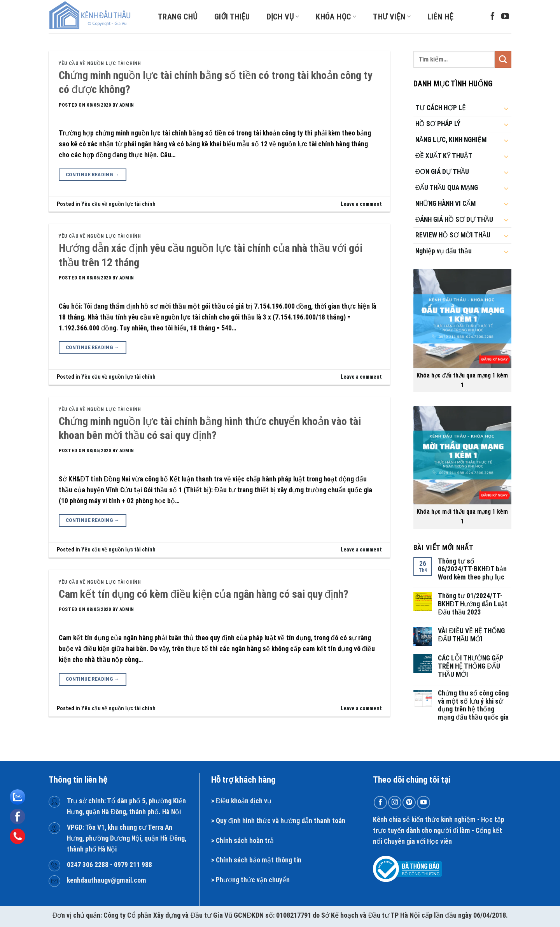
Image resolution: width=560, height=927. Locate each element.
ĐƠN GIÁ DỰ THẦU (442, 172)
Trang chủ (178, 17)
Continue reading (93, 175)
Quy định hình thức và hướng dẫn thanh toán (281, 821)
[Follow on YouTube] (505, 17)
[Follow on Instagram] (395, 802)
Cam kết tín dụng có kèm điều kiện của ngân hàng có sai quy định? (204, 594)
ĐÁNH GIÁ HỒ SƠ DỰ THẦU (454, 219)
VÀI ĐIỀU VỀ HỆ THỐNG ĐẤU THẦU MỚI (471, 635)
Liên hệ (440, 17)
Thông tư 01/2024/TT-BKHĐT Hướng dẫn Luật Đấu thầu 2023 (473, 604)
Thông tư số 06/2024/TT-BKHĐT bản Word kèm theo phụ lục (472, 569)
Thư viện (392, 17)
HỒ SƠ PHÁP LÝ (438, 124)
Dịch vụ (283, 17)
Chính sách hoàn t (242, 841)
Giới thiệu (232, 17)
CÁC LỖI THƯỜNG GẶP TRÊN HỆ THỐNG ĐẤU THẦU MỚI (471, 666)
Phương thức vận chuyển (253, 880)
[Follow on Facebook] (493, 17)
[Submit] (503, 59)
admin (127, 105)
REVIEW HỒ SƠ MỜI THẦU (453, 235)
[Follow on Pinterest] (409, 802)
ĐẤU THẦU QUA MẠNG (447, 188)
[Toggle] (506, 108)
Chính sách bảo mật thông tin (259, 860)
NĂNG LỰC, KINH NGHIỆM (451, 140)
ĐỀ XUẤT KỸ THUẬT (444, 156)
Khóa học (336, 17)
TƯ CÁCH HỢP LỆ (441, 108)
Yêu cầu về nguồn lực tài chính (100, 63)
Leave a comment (361, 204)
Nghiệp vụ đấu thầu (444, 251)
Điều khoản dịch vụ (244, 801)
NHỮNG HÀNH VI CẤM (445, 204)
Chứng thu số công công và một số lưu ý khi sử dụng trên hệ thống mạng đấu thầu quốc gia (473, 705)
